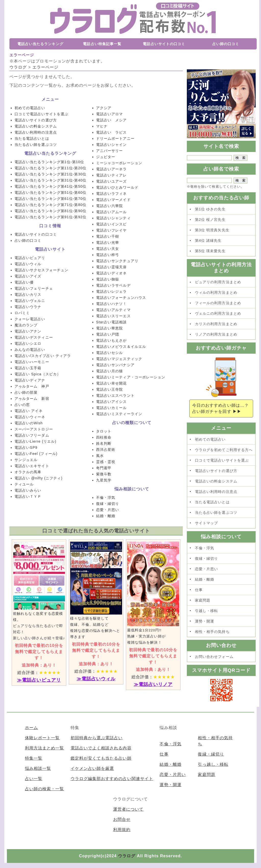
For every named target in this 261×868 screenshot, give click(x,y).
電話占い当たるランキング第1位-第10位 (49, 162)
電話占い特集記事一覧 (102, 44)
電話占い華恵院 (109, 328)
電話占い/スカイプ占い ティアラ (43, 356)
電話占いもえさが (112, 340)
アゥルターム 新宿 (32, 399)
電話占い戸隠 (108, 334)
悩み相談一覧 (38, 768)
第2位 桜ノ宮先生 (210, 220)
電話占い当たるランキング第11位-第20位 (50, 168)
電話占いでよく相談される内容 (101, 748)
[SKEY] (209, 158)
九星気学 (104, 480)
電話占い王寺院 (109, 389)
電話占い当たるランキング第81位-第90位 (50, 211)
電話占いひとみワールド (117, 187)
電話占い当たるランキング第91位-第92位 (50, 217)
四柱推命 (104, 437)
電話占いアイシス (112, 402)
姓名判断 (104, 443)
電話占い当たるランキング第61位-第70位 (50, 199)
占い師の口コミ (226, 44)
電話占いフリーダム (32, 435)
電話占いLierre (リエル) (35, 441)
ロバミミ (22, 313)
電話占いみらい (28, 490)
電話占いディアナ (30, 380)
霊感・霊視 (106, 462)
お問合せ (122, 819)
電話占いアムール (112, 212)
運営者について (128, 809)
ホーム (31, 728)
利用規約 (122, 830)
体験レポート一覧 (42, 738)
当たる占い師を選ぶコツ (36, 145)
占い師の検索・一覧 (45, 789)
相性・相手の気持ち (212, 632)
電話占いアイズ (28, 276)
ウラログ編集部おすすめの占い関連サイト (112, 779)
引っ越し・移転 (213, 764)
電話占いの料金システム (36, 126)
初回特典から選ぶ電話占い (97, 738)
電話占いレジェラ (112, 291)
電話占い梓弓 (108, 255)
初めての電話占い (30, 108)
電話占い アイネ (29, 411)
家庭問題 (203, 600)
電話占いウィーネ (30, 417)
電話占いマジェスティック (119, 359)
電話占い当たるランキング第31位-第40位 (50, 180)
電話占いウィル (28, 264)
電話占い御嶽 (108, 279)
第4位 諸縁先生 (208, 240)
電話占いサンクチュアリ (117, 261)
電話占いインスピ (112, 224)
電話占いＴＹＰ (28, 496)
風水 (100, 456)
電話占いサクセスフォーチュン (41, 270)
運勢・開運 (205, 621)
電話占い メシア (112, 120)
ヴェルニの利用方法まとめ (218, 313)
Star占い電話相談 (111, 322)
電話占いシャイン (112, 145)
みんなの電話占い (30, 350)
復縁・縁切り (108, 504)
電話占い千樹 (108, 236)
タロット (104, 431)
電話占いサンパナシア (115, 365)
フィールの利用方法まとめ (218, 303)
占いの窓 (22, 405)
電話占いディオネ (112, 273)
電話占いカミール (112, 408)
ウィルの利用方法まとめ (216, 292)
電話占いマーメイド (113, 200)
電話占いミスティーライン (119, 414)
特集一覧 (34, 758)
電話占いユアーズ (112, 181)
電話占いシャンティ (113, 218)
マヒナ (102, 126)
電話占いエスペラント (115, 395)
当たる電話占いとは (32, 138)
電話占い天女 (108, 249)
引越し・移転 (206, 611)
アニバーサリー (109, 151)
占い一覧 (34, 779)
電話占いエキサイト (32, 466)
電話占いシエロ (28, 343)
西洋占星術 (106, 450)
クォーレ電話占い (30, 319)
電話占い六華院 (109, 206)
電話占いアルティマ (113, 310)
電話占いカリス (28, 295)
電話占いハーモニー (32, 362)
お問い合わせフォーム (214, 657)
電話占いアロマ (109, 114)
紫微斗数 (104, 474)
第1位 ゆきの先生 (210, 209)
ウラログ (127, 856)
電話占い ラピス (112, 132)
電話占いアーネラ (112, 169)
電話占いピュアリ (30, 258)
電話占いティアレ (112, 175)
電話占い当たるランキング (40, 44)
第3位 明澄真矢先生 (212, 230)
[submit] (240, 158)
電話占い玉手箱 (28, 368)
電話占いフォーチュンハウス (121, 298)
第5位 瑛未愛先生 (210, 251)
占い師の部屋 (26, 392)
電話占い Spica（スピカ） (38, 374)
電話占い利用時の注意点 (36, 132)
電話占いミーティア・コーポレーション (131, 377)
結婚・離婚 (106, 516)
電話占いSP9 (26, 448)
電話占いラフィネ (112, 194)
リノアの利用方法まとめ (216, 334)
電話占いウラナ (28, 307)
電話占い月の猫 (109, 371)
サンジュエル (26, 460)
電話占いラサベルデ (113, 285)
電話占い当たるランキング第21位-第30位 (50, 174)
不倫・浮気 (106, 497)
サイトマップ (206, 523)
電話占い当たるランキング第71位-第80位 (50, 205)
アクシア (104, 108)
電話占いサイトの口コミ (164, 44)
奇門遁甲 (104, 468)
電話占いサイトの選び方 (36, 120)
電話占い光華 (108, 242)
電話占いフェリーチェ (34, 288)
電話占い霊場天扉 (112, 267)
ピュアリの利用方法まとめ (218, 282)
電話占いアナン (28, 331)
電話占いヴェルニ (30, 301)
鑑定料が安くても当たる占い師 (101, 758)
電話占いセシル (109, 353)
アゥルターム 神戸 (32, 386)
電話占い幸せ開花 (112, 383)
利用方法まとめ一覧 (45, 748)
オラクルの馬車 (28, 472)
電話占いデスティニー (34, 337)
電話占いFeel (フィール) (36, 454)
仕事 (199, 590)
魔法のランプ (26, 325)
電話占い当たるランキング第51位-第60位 (50, 193)
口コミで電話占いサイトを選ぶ (41, 114)
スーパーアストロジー (34, 429)
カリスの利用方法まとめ (216, 324)
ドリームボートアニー (115, 138)
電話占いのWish (29, 423)
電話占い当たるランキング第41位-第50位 (50, 186)
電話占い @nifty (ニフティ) (38, 478)
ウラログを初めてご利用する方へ (224, 450)
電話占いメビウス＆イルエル (121, 347)
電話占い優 (24, 282)
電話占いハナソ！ (112, 304)
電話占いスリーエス (113, 316)
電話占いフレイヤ (112, 230)
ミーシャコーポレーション (119, 163)
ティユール (24, 484)
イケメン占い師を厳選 (92, 768)
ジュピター (106, 157)
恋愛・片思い (108, 510)
